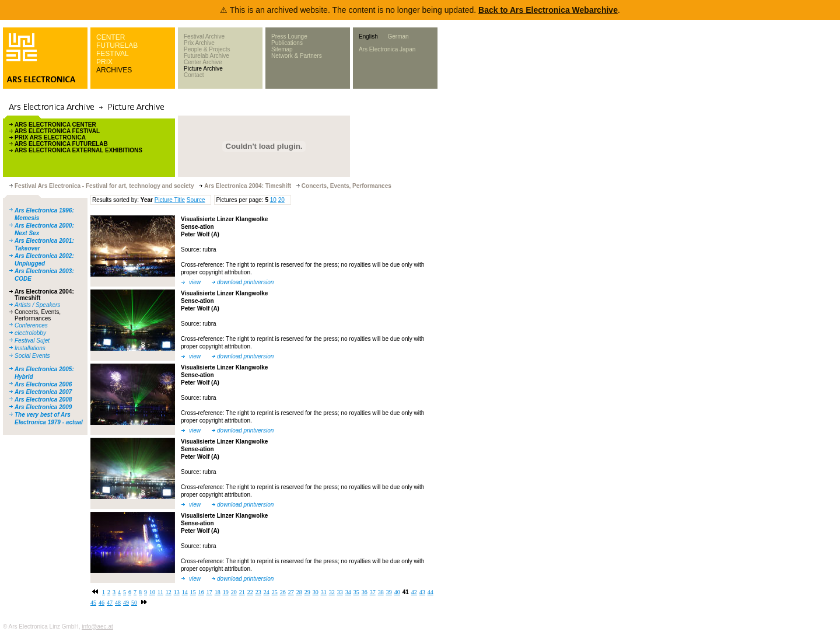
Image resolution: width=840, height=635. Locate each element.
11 (160, 592)
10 (273, 200)
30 (316, 592)
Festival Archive (204, 36)
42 (414, 592)
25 (275, 592)
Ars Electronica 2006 (43, 384)
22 (250, 592)
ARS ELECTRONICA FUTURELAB (61, 144)
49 (126, 603)
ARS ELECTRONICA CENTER (55, 125)
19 (226, 592)
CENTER (111, 37)
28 (299, 592)
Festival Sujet (32, 341)
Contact (194, 75)
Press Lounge (289, 36)
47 (110, 603)
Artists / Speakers (37, 305)
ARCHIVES (114, 70)
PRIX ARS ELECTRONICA (50, 137)
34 (348, 592)
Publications (287, 43)
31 (324, 592)
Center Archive (203, 62)
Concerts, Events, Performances (38, 315)
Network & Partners (297, 56)
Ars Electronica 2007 (43, 392)
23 (258, 592)
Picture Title (170, 200)
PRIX (104, 62)
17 (209, 592)
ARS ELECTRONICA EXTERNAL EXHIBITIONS (78, 150)
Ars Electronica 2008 (43, 400)
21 (242, 592)
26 (283, 592)
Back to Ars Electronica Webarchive (548, 10)
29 (307, 592)
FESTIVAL (113, 54)
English (368, 36)
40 (397, 592)
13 (177, 592)
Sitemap (282, 49)
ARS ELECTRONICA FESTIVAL (57, 131)
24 (267, 592)
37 (373, 592)
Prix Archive (199, 43)
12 (169, 592)
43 (422, 592)
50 (134, 603)
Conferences (31, 325)
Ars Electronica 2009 (43, 407)
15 (193, 592)
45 (93, 603)
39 (389, 592)
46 (101, 603)
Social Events (32, 356)
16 (201, 592)
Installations (30, 348)
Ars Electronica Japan (387, 49)
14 (185, 592)
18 (218, 592)
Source (196, 200)
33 (340, 592)
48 (118, 603)
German (398, 36)
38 (381, 592)
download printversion (245, 282)
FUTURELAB (117, 46)
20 (281, 200)
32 (332, 592)
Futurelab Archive (206, 56)
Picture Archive (203, 69)
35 (356, 592)
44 (430, 592)
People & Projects (207, 49)
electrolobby (30, 333)
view (195, 282)
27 (291, 592)
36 (365, 592)
